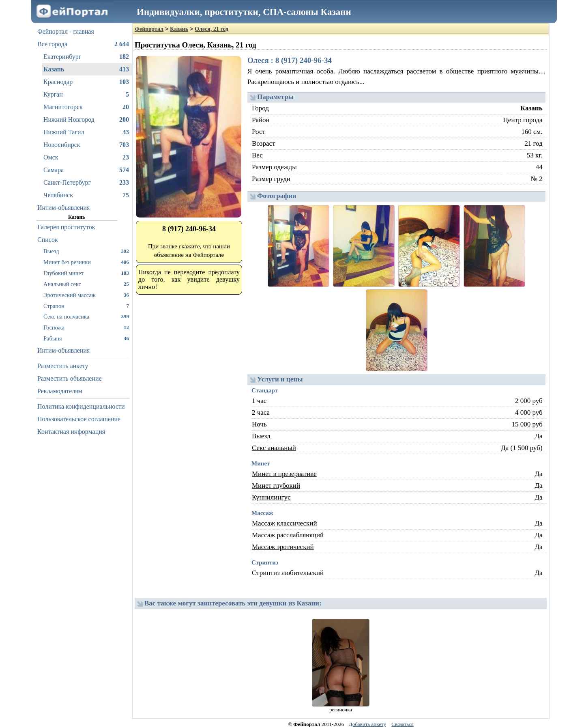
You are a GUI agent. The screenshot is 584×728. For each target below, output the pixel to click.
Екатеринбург (86, 57)
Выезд (86, 251)
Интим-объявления (63, 208)
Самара (86, 170)
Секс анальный (274, 448)
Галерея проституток (66, 227)
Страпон (86, 306)
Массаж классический (284, 523)
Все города (83, 44)
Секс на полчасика (86, 316)
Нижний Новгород (86, 120)
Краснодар (86, 82)
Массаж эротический (283, 547)
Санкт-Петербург (86, 183)
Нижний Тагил (86, 132)
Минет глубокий (276, 486)
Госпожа (86, 327)
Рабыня (86, 338)
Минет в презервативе (284, 474)
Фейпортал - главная (66, 31)
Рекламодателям (60, 391)
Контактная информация (71, 432)
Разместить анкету (63, 366)
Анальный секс (86, 284)
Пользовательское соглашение (79, 419)
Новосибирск (86, 145)
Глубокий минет (86, 273)
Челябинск (86, 195)
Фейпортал (149, 29)
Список (48, 240)
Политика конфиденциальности (81, 406)
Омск (86, 157)
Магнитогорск (86, 107)
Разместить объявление (70, 378)
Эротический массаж (86, 295)
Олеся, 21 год (211, 29)
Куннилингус (271, 497)
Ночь (259, 424)
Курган (86, 95)
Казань (86, 69)
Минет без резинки (86, 262)
